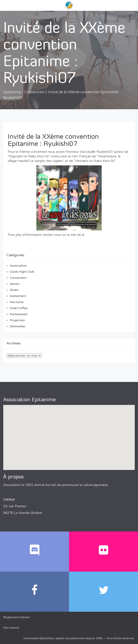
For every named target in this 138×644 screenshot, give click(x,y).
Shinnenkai (17, 326)
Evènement (18, 296)
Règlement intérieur (17, 617)
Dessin (15, 284)
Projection (17, 320)
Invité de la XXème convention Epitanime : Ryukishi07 (53, 140)
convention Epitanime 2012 (106, 235)
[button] (69, 433)
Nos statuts (11, 628)
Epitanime (12, 92)
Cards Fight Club (22, 272)
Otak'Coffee (19, 308)
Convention (34, 92)
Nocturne (17, 302)
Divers (14, 290)
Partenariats (19, 314)
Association (18, 266)
